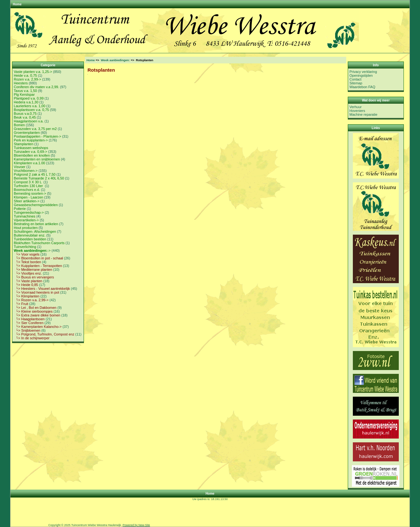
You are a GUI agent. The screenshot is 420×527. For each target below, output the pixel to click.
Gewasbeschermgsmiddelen (36, 205)
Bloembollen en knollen (32, 155)
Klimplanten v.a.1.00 (30, 163)
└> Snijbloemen (27, 330)
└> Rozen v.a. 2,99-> (31, 300)
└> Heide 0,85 (26, 285)
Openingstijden (361, 75)
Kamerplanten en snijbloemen (37, 159)
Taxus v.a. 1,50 (25, 91)
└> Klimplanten (27, 296)
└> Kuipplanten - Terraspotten (38, 266)
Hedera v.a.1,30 (26, 102)
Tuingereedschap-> (29, 212)
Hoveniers (357, 111)
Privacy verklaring (363, 72)
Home (17, 4)
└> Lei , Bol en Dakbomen (35, 308)
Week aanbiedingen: (115, 60)
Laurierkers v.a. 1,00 (30, 106)
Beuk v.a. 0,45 (25, 117)
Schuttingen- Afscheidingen (35, 231)
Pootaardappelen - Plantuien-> (38, 136)
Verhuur (356, 107)
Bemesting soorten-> (30, 193)
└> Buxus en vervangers (34, 277)
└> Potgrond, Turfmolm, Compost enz (44, 334)
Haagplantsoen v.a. (29, 121)
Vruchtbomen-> (26, 171)
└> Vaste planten (28, 281)
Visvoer (20, 167)
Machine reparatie (363, 114)
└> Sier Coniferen (29, 323)
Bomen (19, 125)
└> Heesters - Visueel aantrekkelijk (42, 289)
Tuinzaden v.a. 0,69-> (31, 152)
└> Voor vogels (27, 254)
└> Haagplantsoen (29, 319)
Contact (355, 79)
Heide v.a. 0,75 (25, 75)
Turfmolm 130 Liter (29, 186)
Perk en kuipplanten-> (31, 140)
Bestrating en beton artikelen (36, 224)
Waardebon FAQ (362, 87)
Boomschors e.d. (27, 190)
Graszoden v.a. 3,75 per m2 (35, 129)
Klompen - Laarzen (29, 197)
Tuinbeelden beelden (30, 239)
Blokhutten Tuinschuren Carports (39, 243)
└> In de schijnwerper (32, 338)
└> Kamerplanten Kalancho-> (38, 327)
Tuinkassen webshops (31, 148)
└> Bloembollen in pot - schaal (38, 258)
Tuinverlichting (25, 247)
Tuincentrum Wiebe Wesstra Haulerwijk (96, 525)
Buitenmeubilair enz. (30, 235)
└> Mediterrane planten (33, 270)
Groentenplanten (27, 133)
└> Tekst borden (28, 262)
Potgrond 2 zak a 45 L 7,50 (35, 174)
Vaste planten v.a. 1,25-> (33, 72)
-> (32, 250)
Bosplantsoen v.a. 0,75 (32, 110)
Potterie (20, 209)
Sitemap (356, 83)
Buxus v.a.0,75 (25, 114)
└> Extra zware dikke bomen (37, 315)
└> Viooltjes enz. (28, 273)
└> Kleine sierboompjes (33, 311)
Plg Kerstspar (24, 94)
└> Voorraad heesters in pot (37, 292)
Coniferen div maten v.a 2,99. (37, 87)
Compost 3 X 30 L (28, 182)
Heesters (21, 83)
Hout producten (26, 228)
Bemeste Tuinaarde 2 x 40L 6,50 (39, 178)
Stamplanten (24, 144)
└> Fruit (21, 304)
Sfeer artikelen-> (27, 201)
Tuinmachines (25, 216)
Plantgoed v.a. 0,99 (29, 98)
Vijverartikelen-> (26, 220)
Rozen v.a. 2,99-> (28, 79)
